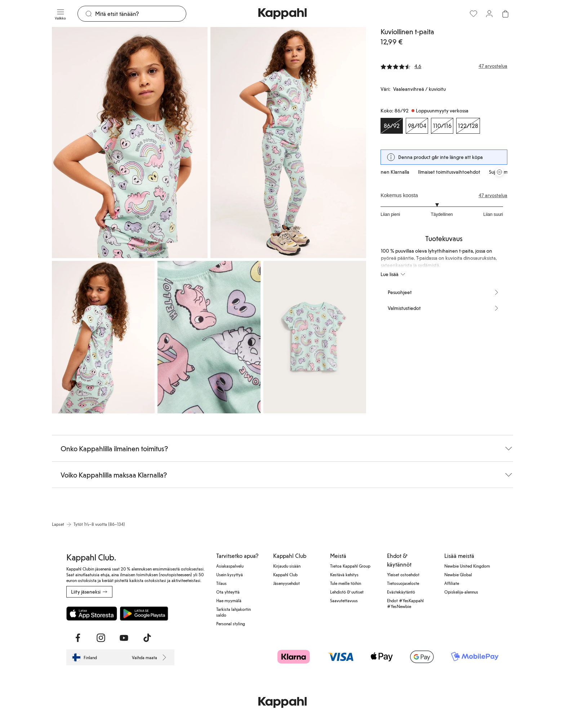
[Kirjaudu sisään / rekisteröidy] (489, 14)
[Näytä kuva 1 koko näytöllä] (130, 143)
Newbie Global (458, 574)
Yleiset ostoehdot (403, 574)
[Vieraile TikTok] (147, 638)
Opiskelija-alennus (461, 592)
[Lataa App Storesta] (92, 613)
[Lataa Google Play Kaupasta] (144, 613)
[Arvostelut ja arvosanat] (444, 66)
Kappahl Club (285, 574)
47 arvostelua (493, 195)
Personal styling (231, 623)
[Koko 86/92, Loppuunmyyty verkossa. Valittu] (392, 126)
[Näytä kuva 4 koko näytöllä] (209, 337)
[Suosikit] (473, 14)
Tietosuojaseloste (403, 583)
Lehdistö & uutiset (347, 592)
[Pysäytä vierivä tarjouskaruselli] (499, 172)
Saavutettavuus (344, 600)
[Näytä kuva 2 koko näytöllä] (288, 143)
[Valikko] (60, 14)
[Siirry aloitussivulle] (282, 14)
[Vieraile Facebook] (78, 638)
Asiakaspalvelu (230, 566)
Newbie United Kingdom (467, 566)
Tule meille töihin (346, 583)
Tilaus (221, 583)
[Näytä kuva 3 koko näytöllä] (103, 337)
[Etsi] (141, 14)
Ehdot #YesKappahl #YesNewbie (405, 603)
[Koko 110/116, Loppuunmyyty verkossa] (442, 126)
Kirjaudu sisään (287, 566)
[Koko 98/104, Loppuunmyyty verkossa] (417, 126)
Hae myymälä (229, 600)
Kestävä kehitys (344, 574)
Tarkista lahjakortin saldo (233, 612)
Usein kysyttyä (230, 574)
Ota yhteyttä (228, 592)
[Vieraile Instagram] (101, 638)
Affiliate (452, 583)
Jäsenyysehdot (286, 583)
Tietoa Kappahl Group (350, 566)
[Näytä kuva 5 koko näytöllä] (315, 337)
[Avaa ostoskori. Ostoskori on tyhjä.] (505, 14)
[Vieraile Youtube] (124, 638)
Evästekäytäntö (401, 592)
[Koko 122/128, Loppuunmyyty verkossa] (468, 126)
